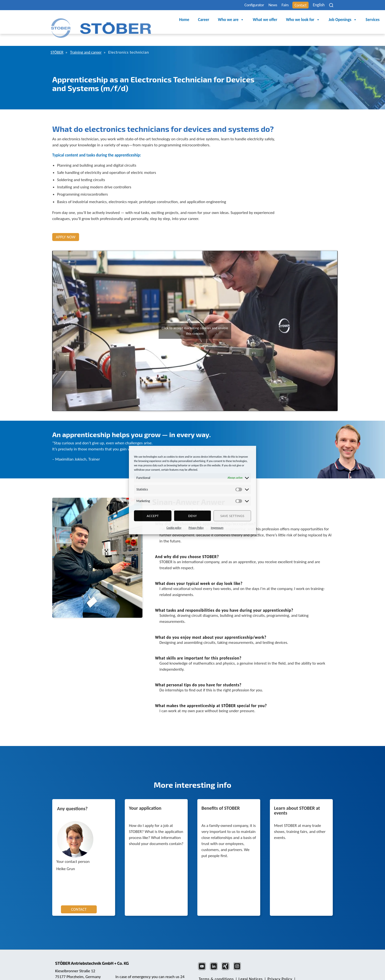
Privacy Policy (196, 528)
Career (157, 20)
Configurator (237, 5)
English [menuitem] (314, 5)
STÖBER (58, 39)
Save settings (232, 516)
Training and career (90, 39)
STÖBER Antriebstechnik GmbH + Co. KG (95, 946)
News (260, 5)
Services (326, 20)
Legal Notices (249, 966)
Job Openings (296, 20)
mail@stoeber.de (70, 972)
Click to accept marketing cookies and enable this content (195, 318)
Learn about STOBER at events (297, 797)
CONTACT (79, 896)
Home (137, 20)
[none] (317, 5)
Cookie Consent (212, 971)
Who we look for (256, 20)
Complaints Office (246, 971)
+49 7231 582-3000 (132, 971)
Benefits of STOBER (221, 795)
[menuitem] (317, 5)
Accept (153, 516)
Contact (294, 5)
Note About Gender (310, 966)
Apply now (66, 224)
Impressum (217, 528)
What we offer (218, 20)
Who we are (184, 20)
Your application (145, 795)
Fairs (275, 5)
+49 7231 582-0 (69, 966)
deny (192, 516)
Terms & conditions (216, 966)
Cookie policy (174, 528)
